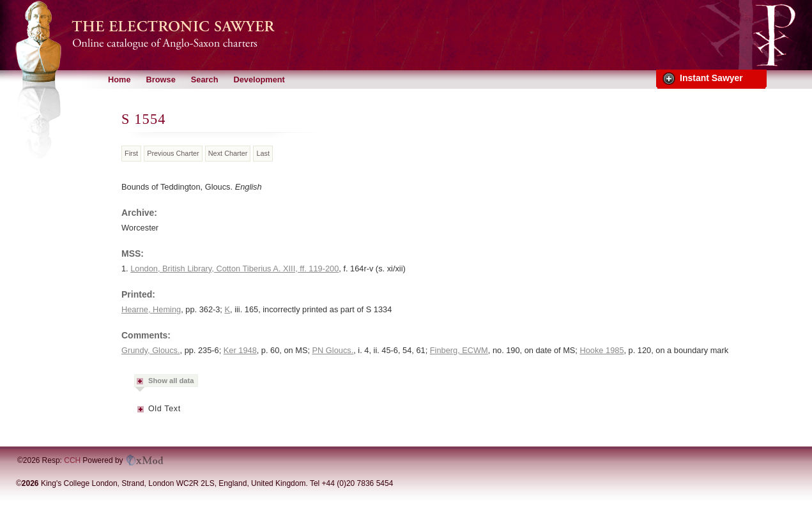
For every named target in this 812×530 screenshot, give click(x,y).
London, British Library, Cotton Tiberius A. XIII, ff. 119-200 (234, 269)
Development (259, 79)
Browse (161, 79)
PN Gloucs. (333, 350)
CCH (72, 460)
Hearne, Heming (151, 309)
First (131, 153)
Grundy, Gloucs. (151, 350)
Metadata (141, 413)
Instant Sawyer (711, 78)
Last (263, 153)
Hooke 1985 (601, 350)
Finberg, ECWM (459, 350)
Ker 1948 (240, 350)
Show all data (171, 381)
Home (119, 79)
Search (205, 79)
